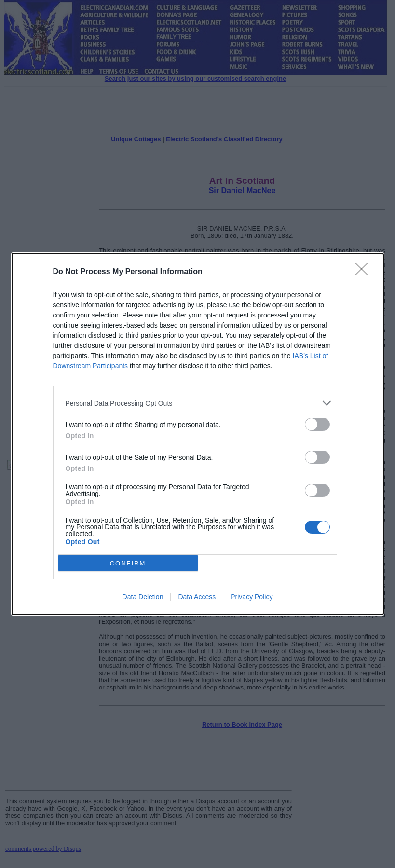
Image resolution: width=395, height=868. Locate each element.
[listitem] (198, 403)
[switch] (317, 424)
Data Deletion (143, 597)
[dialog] (198, 434)
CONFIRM (128, 563)
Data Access (197, 597)
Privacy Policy (252, 597)
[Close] (365, 272)
